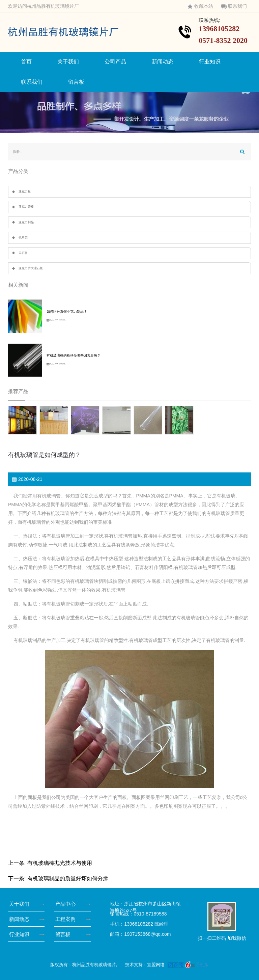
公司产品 (115, 62)
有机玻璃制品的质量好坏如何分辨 (68, 879)
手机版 (202, 965)
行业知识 (210, 62)
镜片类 (23, 237)
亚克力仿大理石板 (31, 268)
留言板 (76, 82)
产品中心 (67, 904)
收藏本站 (200, 6)
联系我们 (234, 6)
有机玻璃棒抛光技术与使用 (60, 863)
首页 (26, 62)
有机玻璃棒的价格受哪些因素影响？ (74, 355)
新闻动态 (163, 62)
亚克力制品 (26, 222)
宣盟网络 (156, 965)
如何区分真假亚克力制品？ (67, 312)
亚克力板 (25, 191)
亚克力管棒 (26, 207)
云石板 (23, 253)
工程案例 (67, 919)
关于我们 (68, 62)
